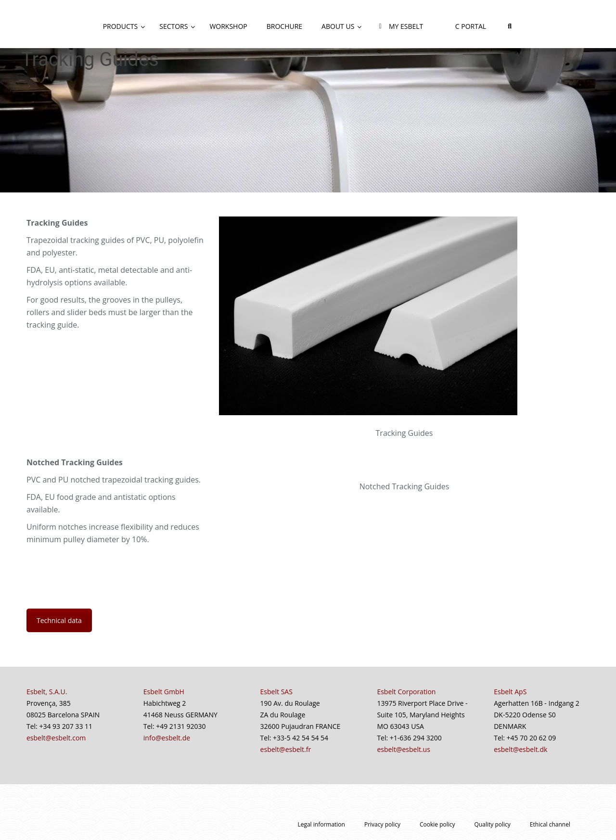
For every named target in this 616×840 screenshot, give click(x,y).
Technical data (59, 620)
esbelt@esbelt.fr (286, 749)
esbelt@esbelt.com (56, 738)
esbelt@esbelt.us (403, 749)
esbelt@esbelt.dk (520, 749)
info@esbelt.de (167, 738)
